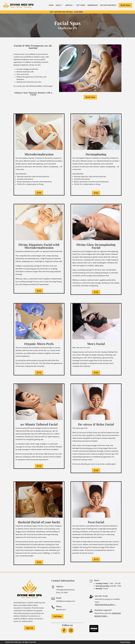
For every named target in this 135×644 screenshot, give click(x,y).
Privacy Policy (125, 642)
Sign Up (30, 628)
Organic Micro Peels (39, 344)
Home (51, 5)
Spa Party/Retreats (108, 5)
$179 (39, 466)
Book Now (125, 5)
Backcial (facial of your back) (39, 522)
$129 (96, 470)
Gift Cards (81, 5)
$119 (96, 559)
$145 (39, 291)
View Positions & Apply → (106, 605)
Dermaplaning (96, 154)
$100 (39, 193)
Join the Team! (101, 596)
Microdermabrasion (39, 154)
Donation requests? (103, 610)
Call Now (57, 616)
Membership (93, 5)
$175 (39, 373)
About (58, 5)
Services (69, 5)
